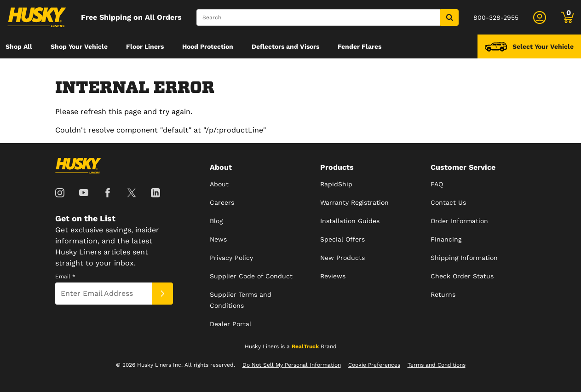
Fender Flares (360, 46)
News (218, 239)
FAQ (437, 184)
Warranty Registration (354, 202)
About (219, 184)
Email (65, 277)
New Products (342, 258)
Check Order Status (462, 276)
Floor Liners (145, 46)
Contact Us (448, 202)
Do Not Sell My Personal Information (292, 365)
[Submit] (162, 294)
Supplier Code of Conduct (251, 276)
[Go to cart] (567, 17)
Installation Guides (350, 221)
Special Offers (342, 239)
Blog (216, 221)
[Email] (104, 294)
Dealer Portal (230, 324)
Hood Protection (208, 46)
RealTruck (305, 346)
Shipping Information (464, 258)
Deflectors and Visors (285, 46)
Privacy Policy (231, 258)
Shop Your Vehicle (79, 46)
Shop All (19, 46)
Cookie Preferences (374, 365)
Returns (443, 294)
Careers (222, 202)
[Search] (318, 17)
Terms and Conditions (437, 365)
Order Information (459, 221)
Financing (446, 239)
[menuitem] (19, 46)
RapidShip (336, 184)
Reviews (333, 276)
